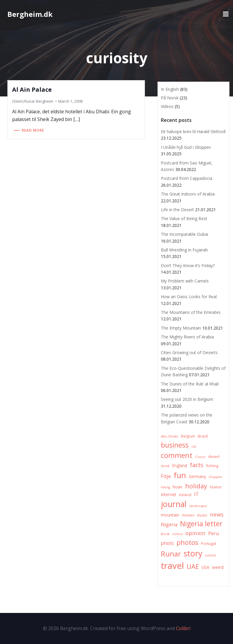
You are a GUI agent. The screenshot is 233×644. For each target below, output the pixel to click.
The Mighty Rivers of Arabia (187, 337)
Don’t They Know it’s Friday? (188, 265)
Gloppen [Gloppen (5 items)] (216, 477)
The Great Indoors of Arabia (188, 194)
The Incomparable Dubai (185, 234)
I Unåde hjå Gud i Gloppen (186, 147)
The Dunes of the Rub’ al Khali (190, 384)
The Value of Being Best (184, 218)
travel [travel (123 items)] (172, 566)
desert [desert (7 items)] (214, 457)
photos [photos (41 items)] (187, 542)
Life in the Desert (177, 210)
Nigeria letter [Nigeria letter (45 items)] (201, 524)
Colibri (183, 628)
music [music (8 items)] (202, 515)
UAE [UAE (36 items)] (193, 566)
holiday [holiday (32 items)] (196, 486)
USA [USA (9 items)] (206, 567)
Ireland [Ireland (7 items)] (185, 495)
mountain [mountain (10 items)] (170, 515)
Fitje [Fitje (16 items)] (166, 476)
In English (170, 89)
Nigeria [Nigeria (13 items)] (169, 524)
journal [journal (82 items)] (174, 504)
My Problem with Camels (185, 281)
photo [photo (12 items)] (167, 543)
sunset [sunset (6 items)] (210, 555)
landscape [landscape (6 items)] (198, 506)
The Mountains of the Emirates (191, 312)
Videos (167, 106)
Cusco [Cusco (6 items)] (200, 457)
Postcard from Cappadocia (187, 178)
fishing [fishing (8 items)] (212, 466)
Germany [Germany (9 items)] (197, 476)
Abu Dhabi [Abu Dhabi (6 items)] (170, 436)
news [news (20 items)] (217, 514)
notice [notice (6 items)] (178, 534)
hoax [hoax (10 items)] (178, 487)
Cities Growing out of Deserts (189, 352)
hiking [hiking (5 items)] (165, 487)
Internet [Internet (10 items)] (169, 494)
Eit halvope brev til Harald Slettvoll (193, 131)
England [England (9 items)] (180, 465)
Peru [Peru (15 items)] (214, 533)
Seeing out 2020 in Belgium (187, 399)
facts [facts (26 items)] (197, 465)
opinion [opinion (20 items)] (195, 533)
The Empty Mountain (181, 328)
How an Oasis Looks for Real (189, 297)
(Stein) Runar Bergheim (33, 101)
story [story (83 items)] (193, 553)
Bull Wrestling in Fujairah (184, 250)
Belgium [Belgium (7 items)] (188, 436)
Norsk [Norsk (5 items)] (165, 534)
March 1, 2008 (70, 101)
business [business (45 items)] (175, 445)
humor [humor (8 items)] (216, 487)
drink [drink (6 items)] (165, 466)
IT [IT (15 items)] (196, 494)
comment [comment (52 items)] (177, 455)
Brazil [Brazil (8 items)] (203, 436)
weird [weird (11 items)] (218, 567)
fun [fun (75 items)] (180, 475)
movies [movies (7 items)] (188, 515)
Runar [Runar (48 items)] (171, 554)
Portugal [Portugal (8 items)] (209, 543)
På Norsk (170, 98)
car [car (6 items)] (194, 446)
